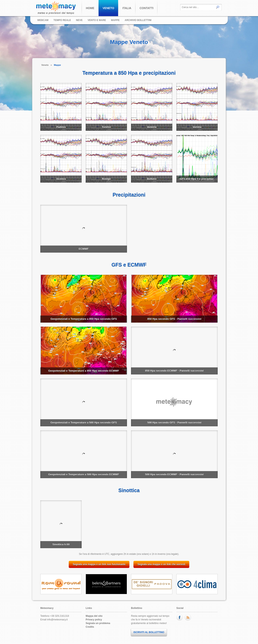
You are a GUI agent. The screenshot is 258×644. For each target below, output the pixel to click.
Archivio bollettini (138, 20)
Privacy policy (94, 620)
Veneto (45, 65)
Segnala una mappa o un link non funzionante (99, 564)
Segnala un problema (98, 623)
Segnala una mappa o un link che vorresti (161, 564)
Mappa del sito (94, 616)
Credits (90, 627)
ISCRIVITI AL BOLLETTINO (149, 632)
